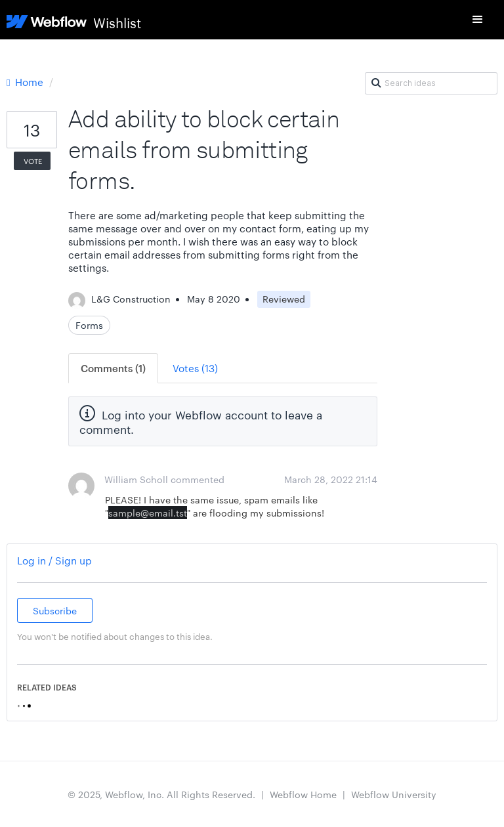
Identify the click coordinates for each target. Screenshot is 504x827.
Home (26, 82)
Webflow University (394, 794)
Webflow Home (303, 794)
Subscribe (55, 610)
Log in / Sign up (54, 560)
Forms (89, 325)
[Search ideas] (431, 83)
